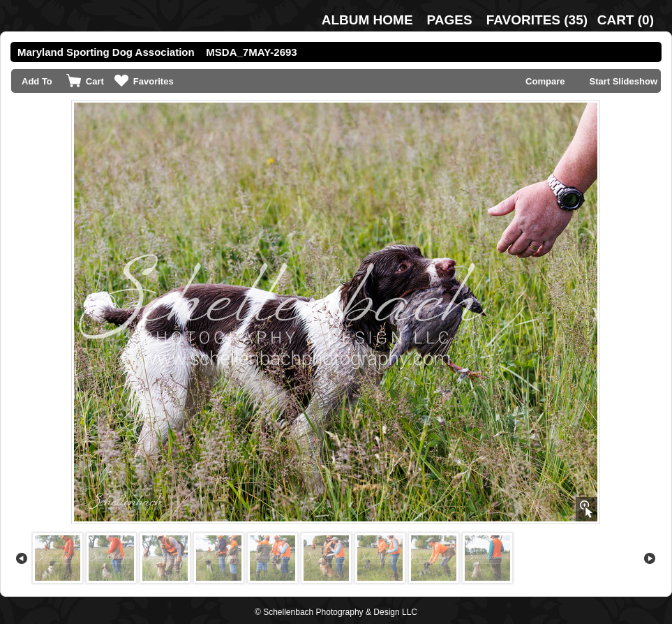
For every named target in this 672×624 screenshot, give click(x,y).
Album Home (367, 20)
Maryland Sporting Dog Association (106, 52)
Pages (450, 20)
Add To (37, 81)
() (537, 20)
